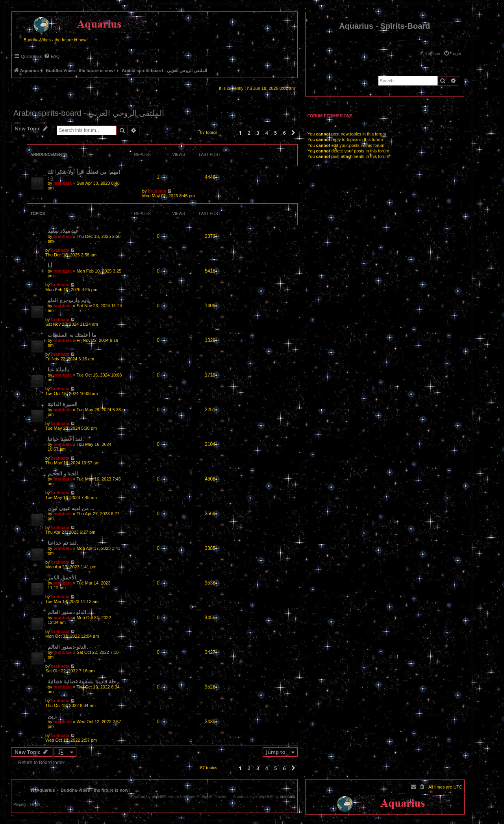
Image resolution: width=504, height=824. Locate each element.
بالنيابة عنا (58, 370)
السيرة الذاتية (63, 404)
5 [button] (275, 133)
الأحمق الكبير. (62, 578)
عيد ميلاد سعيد (63, 231)
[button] (293, 133)
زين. (52, 716)
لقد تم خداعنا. (63, 543)
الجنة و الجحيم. (64, 474)
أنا (50, 266)
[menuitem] (452, 54)
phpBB (157, 797)
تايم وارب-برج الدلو (69, 300)
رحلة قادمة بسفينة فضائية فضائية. (84, 682)
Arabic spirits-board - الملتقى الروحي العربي (89, 113)
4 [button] (266, 133)
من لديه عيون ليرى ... (71, 508)
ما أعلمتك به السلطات (72, 335)
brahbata (63, 183)
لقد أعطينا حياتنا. (66, 439)
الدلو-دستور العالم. (68, 647)
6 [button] (284, 133)
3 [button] (258, 133)
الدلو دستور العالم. (68, 612)
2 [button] (249, 133)
